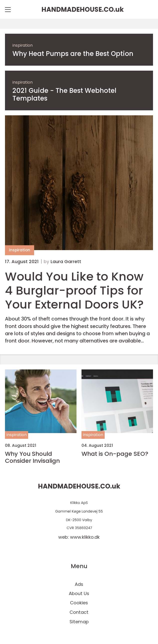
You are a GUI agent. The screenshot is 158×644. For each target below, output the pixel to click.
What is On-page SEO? (115, 454)
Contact (79, 612)
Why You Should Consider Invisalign (32, 457)
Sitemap (79, 622)
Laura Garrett (66, 262)
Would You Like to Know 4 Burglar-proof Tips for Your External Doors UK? (74, 291)
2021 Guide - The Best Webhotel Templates (64, 95)
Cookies (79, 603)
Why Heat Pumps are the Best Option (73, 54)
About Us (79, 593)
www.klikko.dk (85, 537)
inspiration (23, 45)
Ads (79, 584)
